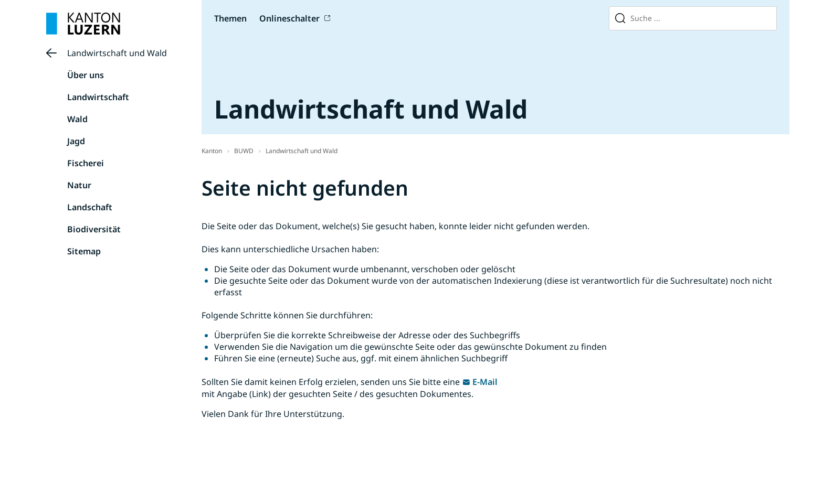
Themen (230, 18)
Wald (77, 119)
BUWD (244, 151)
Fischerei (86, 163)
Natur (79, 185)
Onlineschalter (289, 18)
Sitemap (84, 251)
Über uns (86, 75)
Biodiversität (94, 229)
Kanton (212, 151)
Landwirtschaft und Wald (117, 53)
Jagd (76, 141)
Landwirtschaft (98, 97)
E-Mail (485, 382)
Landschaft (90, 207)
